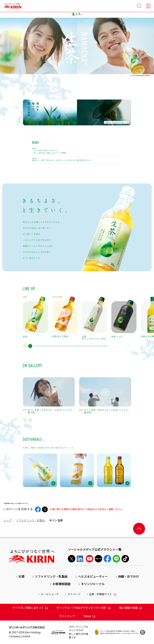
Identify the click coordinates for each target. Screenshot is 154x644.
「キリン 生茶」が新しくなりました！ (46, 151)
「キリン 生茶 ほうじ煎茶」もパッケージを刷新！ (50, 153)
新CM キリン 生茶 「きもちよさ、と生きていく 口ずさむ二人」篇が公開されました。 (62, 160)
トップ (8, 520)
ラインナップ (60, 21)
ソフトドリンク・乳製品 (30, 520)
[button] (25, 346)
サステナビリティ (91, 21)
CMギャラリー (74, 21)
